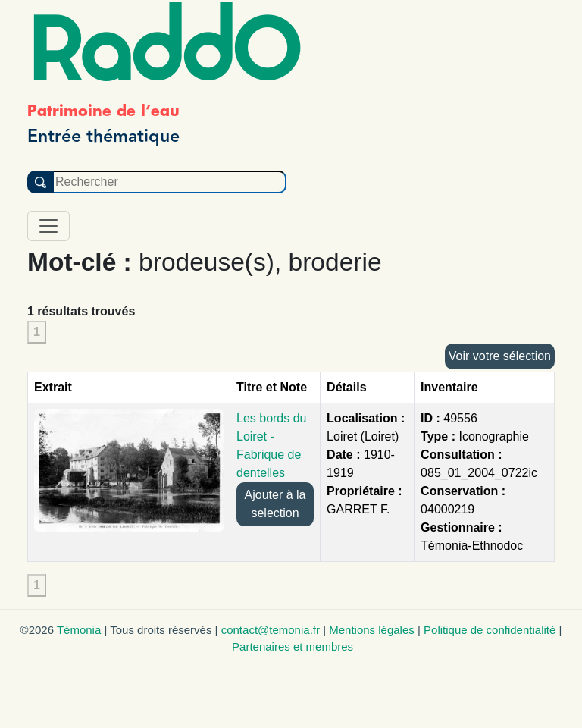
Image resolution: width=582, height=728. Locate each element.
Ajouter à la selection (275, 504)
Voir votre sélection (500, 356)
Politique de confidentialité (490, 630)
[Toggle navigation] (48, 226)
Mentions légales (372, 630)
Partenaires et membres (293, 646)
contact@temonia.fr (271, 630)
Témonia (79, 630)
